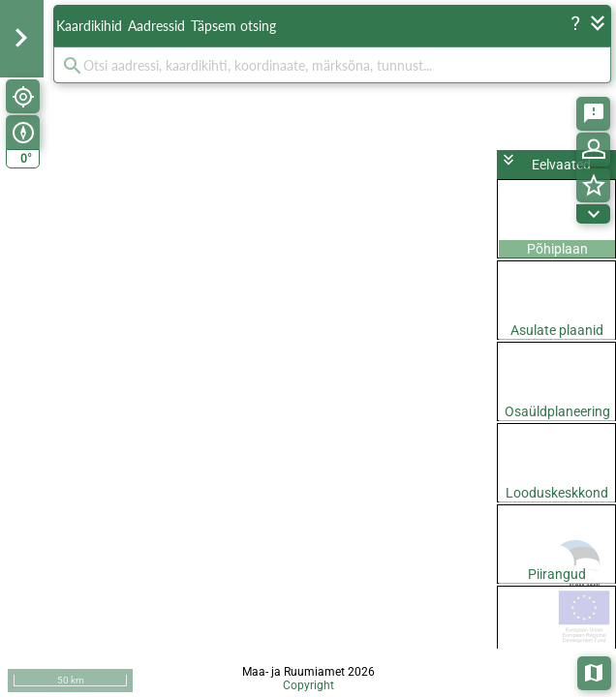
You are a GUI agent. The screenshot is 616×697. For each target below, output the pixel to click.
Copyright (308, 685)
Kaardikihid (89, 26)
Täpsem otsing (233, 26)
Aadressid (156, 26)
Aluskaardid (595, 671)
